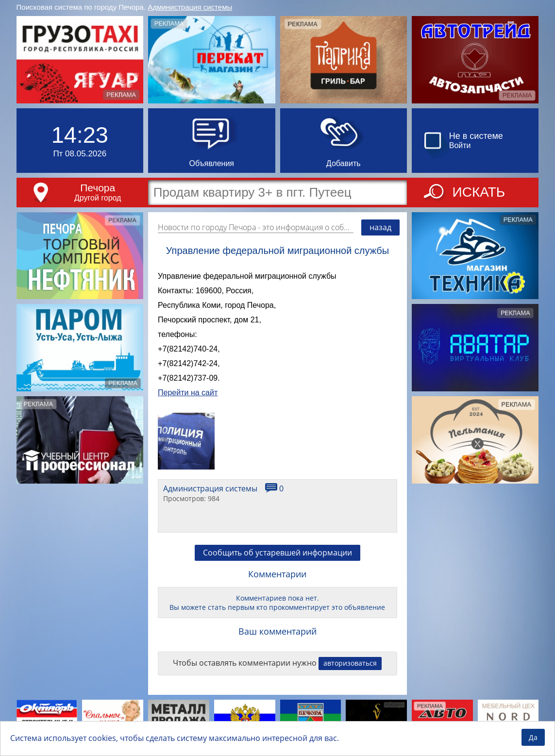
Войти (460, 145)
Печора (98, 188)
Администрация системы (190, 7)
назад (380, 227)
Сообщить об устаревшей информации (277, 553)
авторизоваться (350, 663)
